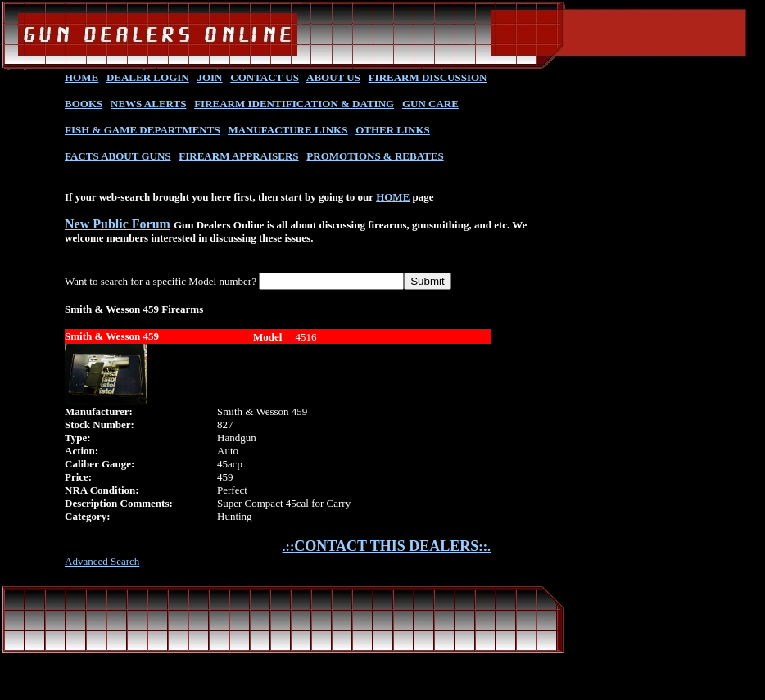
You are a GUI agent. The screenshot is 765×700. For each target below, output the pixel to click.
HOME (81, 77)
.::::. (387, 546)
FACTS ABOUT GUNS (118, 156)
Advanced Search (102, 561)
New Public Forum (118, 224)
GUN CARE (430, 104)
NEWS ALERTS (148, 104)
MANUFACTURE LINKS (287, 130)
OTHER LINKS (393, 130)
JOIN (209, 77)
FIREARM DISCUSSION (428, 77)
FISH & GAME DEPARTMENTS (143, 130)
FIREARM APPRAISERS (238, 156)
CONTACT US (265, 77)
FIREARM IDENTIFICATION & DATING (294, 104)
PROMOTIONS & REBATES (375, 156)
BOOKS (84, 104)
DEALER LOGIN (148, 77)
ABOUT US (333, 77)
